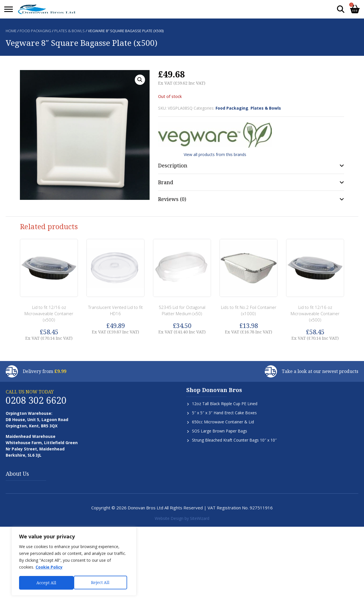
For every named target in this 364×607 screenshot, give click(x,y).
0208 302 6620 (36, 400)
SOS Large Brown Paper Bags (220, 431)
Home (11, 31)
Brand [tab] (166, 182)
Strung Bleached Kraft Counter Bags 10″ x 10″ (234, 440)
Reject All (46, 583)
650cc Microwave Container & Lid (223, 422)
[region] (74, 562)
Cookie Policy (49, 568)
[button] (140, 80)
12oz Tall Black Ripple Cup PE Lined (225, 404)
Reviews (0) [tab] (172, 199)
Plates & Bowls (70, 31)
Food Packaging (35, 31)
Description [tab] (173, 165)
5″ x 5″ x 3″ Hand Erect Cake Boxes (224, 413)
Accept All (102, 583)
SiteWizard (200, 518)
